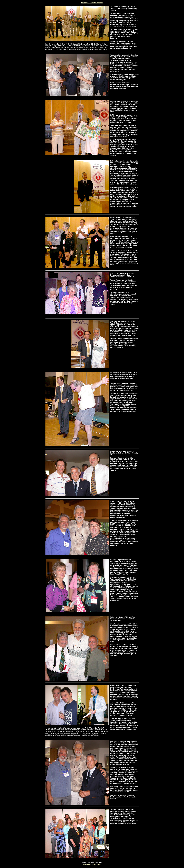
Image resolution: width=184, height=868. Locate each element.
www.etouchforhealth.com (92, 3)
